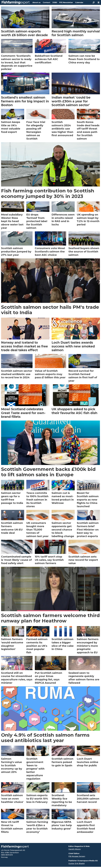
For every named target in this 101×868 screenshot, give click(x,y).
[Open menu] (99, 3)
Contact (47, 2)
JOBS (55, 2)
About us (36, 2)
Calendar (79, 2)
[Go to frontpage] (16, 2)
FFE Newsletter (66, 2)
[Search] (94, 2)
